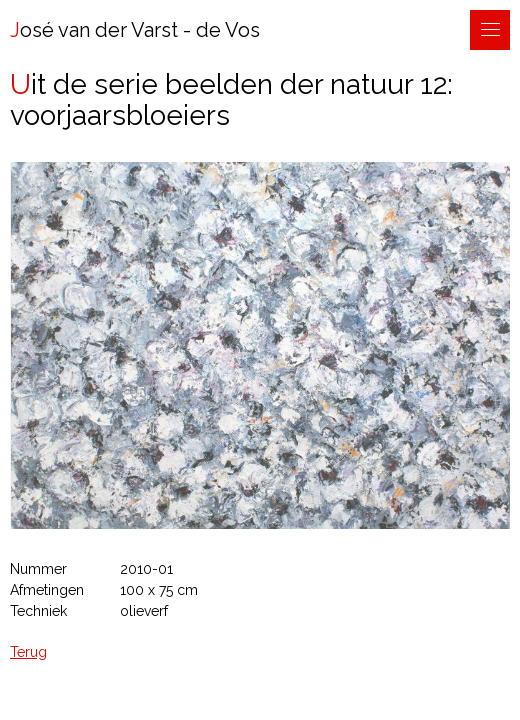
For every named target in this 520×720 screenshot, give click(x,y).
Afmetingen (47, 590)
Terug (28, 652)
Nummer (38, 569)
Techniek (38, 611)
